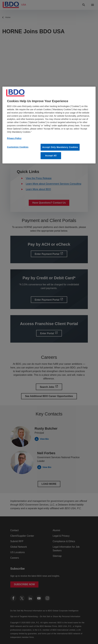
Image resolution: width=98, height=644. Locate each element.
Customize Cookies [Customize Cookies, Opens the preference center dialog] (18, 147)
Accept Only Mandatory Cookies (60, 147)
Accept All (51, 156)
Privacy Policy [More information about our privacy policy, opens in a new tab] (14, 138)
